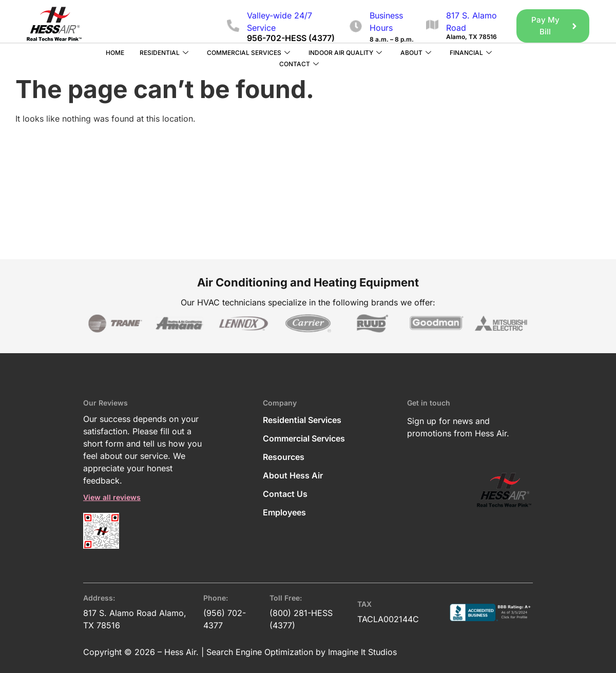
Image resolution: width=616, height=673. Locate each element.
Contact (299, 64)
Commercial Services (248, 53)
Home (115, 52)
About (416, 53)
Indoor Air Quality (345, 53)
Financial (471, 53)
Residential (164, 53)
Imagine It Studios (362, 651)
